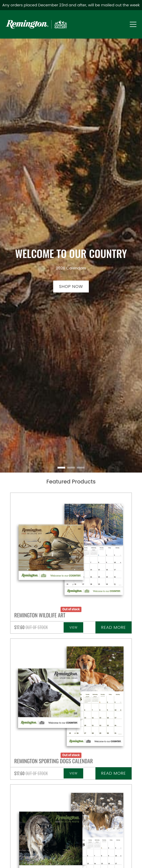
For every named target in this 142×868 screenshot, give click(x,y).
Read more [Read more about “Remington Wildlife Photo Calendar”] (113, 627)
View (74, 627)
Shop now (71, 287)
